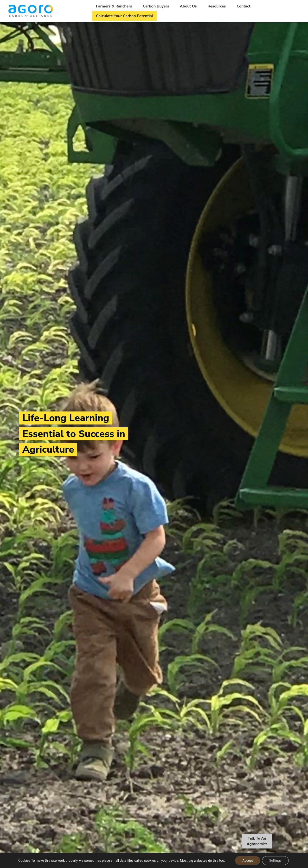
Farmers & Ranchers (114, 6)
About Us (188, 6)
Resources (217, 6)
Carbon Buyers (156, 6)
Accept (248, 861)
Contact (244, 6)
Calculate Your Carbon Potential (125, 16)
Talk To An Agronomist (257, 842)
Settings (275, 861)
